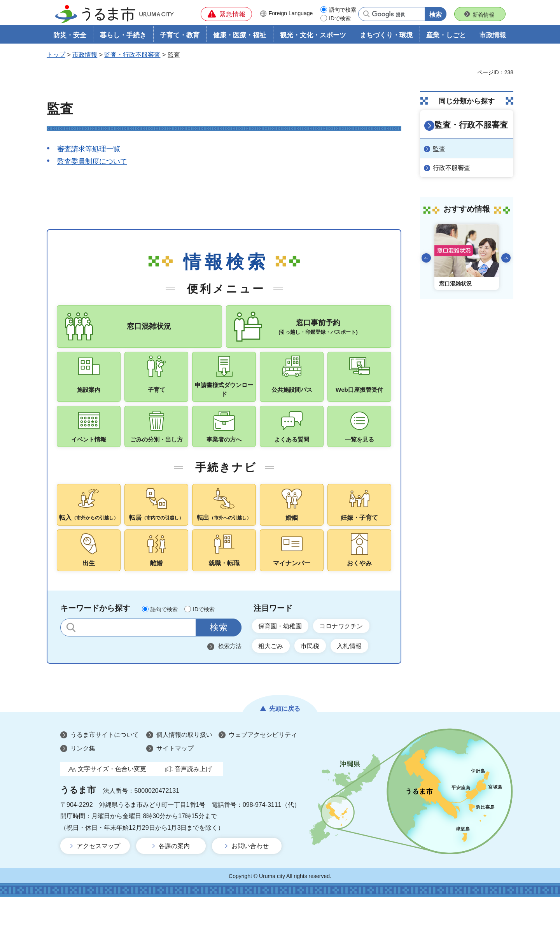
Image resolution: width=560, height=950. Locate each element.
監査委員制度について (92, 164)
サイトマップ (175, 802)
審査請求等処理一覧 (89, 151)
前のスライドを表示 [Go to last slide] (426, 258)
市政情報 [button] (493, 38)
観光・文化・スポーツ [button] (313, 38)
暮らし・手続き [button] (123, 38)
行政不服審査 (455, 168)
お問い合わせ (250, 900)
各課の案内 (174, 900)
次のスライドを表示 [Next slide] (506, 258)
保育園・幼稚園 (284, 676)
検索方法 (230, 696)
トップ (56, 57)
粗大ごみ (274, 698)
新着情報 (483, 15)
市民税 (318, 698)
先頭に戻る (285, 762)
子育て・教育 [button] (180, 38)
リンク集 (83, 802)
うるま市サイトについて (105, 788)
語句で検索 (343, 10)
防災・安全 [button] (70, 38)
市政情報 (85, 57)
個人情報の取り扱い (184, 788)
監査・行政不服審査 (132, 57)
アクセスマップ (98, 900)
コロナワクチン (353, 676)
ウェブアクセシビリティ (263, 788)
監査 (443, 149)
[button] (226, 14)
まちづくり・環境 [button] (386, 38)
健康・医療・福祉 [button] (240, 38)
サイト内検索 (71, 677)
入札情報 (363, 698)
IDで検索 (340, 18)
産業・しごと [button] (446, 38)
